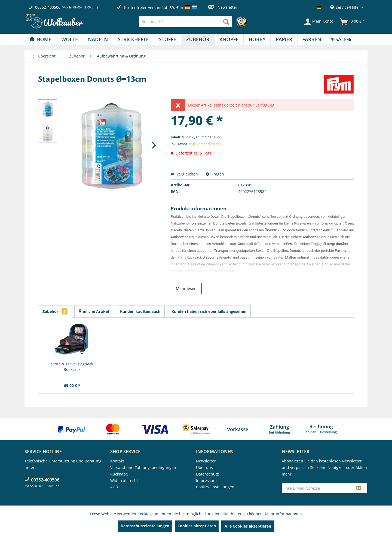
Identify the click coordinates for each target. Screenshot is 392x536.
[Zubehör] (198, 39)
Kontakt (117, 461)
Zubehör (55, 311)
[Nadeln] (98, 39)
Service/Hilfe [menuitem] (345, 7)
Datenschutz (207, 474)
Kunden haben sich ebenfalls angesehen (209, 311)
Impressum (206, 481)
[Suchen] (226, 22)
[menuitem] (195, 22)
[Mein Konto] (319, 22)
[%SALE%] (341, 39)
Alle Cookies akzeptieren (248, 526)
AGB (114, 487)
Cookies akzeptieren (197, 526)
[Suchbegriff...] (186, 22)
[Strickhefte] (133, 39)
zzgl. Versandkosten (205, 144)
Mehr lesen (186, 288)
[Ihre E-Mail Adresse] (316, 488)
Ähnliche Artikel (94, 311)
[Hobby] (257, 39)
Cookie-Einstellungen (215, 487)
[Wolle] (70, 39)
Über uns (204, 467)
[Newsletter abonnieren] (359, 488)
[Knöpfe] (229, 39)
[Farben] (312, 39)
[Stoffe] (168, 39)
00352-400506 (48, 7)
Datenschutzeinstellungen (145, 526)
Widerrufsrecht (124, 481)
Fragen (215, 174)
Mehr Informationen (283, 514)
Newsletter (223, 7)
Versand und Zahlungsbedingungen (143, 467)
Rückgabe (119, 474)
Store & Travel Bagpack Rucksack (72, 367)
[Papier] (284, 39)
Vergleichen (184, 174)
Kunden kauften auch (140, 311)
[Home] (40, 39)
